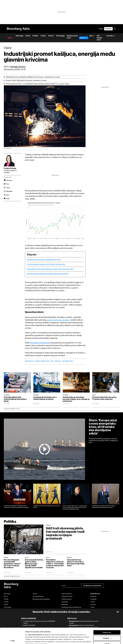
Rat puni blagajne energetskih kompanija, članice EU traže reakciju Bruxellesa (12, 564)
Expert (84, 38)
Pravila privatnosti (67, 596)
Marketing (65, 605)
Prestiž (51, 36)
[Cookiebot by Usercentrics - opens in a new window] (12, 640)
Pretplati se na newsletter (92, 586)
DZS (52, 361)
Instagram (93, 599)
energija (58, 361)
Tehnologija (60, 36)
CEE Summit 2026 (99, 38)
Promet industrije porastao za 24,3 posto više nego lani (46, 264)
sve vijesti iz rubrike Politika (12, 576)
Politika (35, 36)
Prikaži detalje (30, 640)
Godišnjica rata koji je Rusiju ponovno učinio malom (47, 507)
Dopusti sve (107, 617)
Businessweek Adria (72, 37)
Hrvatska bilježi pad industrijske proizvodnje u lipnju (15, 399)
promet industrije (42, 361)
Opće (94, 395)
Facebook (93, 596)
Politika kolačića (67, 599)
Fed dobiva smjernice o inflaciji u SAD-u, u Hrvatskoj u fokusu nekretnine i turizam (55, 564)
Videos (35, 594)
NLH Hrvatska (68, 361)
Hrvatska (7, 395)
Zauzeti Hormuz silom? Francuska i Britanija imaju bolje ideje (76, 563)
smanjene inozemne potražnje (58, 320)
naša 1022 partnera (35, 619)
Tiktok (92, 607)
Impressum (65, 602)
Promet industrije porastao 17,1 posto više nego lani (104, 398)
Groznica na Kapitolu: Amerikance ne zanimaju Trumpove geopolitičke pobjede (16, 507)
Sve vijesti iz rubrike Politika (12, 409)
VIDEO (11, 38)
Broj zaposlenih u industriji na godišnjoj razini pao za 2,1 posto (48, 274)
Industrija (29, 361)
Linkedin (93, 605)
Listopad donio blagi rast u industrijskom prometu (44, 260)
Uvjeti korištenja (66, 594)
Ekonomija (20, 36)
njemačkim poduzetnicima (40, 343)
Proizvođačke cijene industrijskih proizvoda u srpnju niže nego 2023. (50, 269)
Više (92, 36)
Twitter (93, 602)
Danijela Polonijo (18, 67)
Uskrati (107, 628)
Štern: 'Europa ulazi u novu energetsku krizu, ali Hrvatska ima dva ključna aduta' (103, 427)
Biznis (28, 36)
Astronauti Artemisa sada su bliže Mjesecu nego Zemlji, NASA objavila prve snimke (34, 564)
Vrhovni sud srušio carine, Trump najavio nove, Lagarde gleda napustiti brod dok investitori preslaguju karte (75, 507)
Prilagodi (107, 622)
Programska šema (38, 596)
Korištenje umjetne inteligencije (71, 607)
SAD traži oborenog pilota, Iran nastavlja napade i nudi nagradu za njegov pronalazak (65, 533)
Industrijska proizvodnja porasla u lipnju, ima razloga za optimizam (76, 399)
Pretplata (108, 29)
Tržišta (43, 36)
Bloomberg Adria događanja (41, 599)
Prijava (101, 29)
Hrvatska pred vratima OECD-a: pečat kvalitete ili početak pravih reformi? (103, 507)
